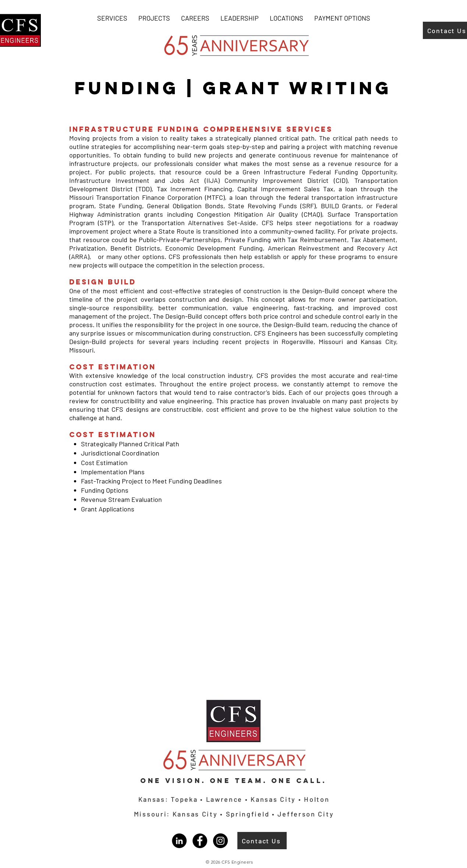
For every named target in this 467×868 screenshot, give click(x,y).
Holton (315, 799)
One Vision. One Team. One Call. (233, 781)
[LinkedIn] (179, 841)
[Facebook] (200, 841)
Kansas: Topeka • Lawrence (192, 799)
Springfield (249, 814)
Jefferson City (306, 814)
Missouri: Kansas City (177, 814)
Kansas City (273, 799)
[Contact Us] (262, 841)
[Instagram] (220, 841)
